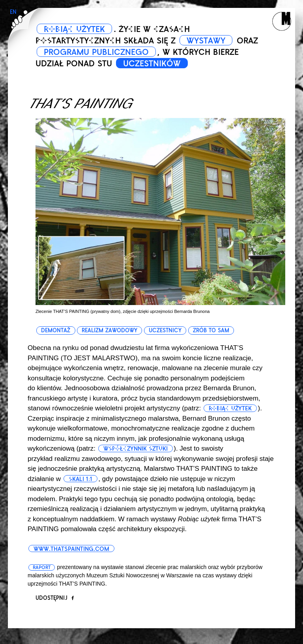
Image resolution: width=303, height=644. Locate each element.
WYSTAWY (206, 41)
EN (13, 12)
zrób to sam (211, 330)
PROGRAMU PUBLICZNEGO (96, 52)
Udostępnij (55, 598)
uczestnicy (165, 330)
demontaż (56, 330)
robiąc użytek (230, 408)
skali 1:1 (80, 479)
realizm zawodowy (109, 330)
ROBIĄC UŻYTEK (74, 29)
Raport (42, 567)
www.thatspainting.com (71, 549)
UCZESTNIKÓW (152, 64)
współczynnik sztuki (136, 449)
